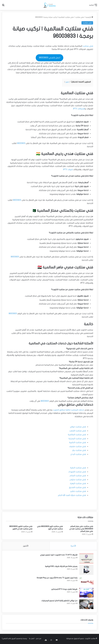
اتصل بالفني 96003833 (50, 58)
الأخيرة (73, 546)
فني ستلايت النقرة (78, 468)
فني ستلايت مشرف (78, 446)
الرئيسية (89, 17)
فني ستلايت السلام (78, 476)
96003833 (21, 143)
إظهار (67, 82)
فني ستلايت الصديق (77, 487)
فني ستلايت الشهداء (77, 472)
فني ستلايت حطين (78, 491)
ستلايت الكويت (90, 639)
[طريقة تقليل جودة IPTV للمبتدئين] (86, 593)
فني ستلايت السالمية (77, 435)
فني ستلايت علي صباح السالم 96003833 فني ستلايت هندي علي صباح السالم (81, 529)
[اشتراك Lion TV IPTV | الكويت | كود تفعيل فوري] (86, 559)
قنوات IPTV (68, 169)
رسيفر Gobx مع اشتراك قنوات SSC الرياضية (61, 567)
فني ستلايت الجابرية (78, 442)
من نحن (38, 639)
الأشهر (26, 546)
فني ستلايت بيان (79, 450)
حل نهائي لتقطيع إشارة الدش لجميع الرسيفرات (59, 601)
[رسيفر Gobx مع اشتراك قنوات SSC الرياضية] (86, 570)
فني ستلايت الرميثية (77, 439)
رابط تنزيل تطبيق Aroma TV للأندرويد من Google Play (57, 578)
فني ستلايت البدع (78, 454)
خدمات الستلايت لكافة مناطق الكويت (69, 410)
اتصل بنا (32, 639)
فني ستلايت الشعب (78, 431)
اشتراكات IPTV (79, 109)
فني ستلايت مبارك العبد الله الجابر (72, 495)
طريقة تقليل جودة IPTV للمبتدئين (64, 590)
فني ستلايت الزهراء (78, 483)
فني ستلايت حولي (78, 427)
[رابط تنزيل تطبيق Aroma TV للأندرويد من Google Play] (86, 582)
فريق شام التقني (9, 639)
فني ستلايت (80, 17)
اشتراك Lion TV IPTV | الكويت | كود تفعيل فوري (58, 555)
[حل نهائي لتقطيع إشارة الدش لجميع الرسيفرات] (86, 605)
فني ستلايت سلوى (78, 480)
